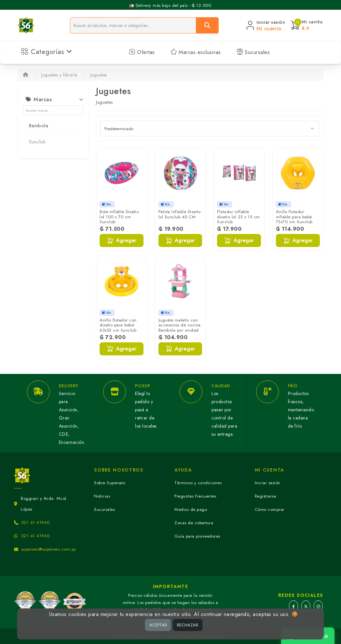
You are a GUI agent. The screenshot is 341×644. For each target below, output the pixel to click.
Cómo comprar (270, 509)
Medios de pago (191, 509)
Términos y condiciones (198, 483)
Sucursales (253, 52)
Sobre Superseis (110, 483)
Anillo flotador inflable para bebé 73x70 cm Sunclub (294, 217)
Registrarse (266, 496)
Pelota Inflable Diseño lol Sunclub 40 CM (180, 214)
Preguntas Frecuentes (195, 496)
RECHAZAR (188, 625)
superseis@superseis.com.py (49, 549)
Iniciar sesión (268, 483)
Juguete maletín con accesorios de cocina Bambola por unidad (180, 325)
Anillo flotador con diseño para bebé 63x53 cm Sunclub (118, 325)
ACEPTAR (158, 625)
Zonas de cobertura (194, 523)
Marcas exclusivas (196, 52)
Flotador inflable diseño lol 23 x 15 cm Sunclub (239, 217)
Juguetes (99, 75)
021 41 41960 (35, 522)
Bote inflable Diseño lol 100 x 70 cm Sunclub (119, 217)
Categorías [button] (47, 52)
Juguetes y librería (59, 75)
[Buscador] (133, 25)
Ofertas (142, 52)
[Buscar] (207, 25)
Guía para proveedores (197, 536)
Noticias (102, 496)
